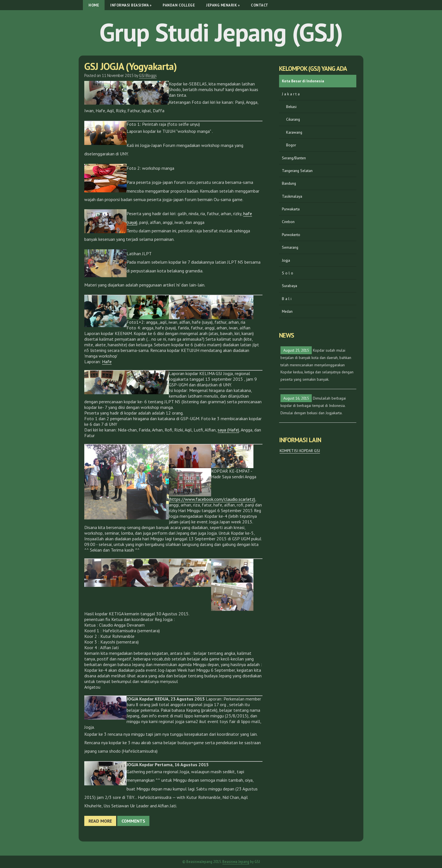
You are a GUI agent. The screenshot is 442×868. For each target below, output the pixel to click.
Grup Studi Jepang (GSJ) (221, 32)
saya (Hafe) (228, 430)
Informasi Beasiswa (131, 5)
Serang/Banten (294, 158)
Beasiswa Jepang (236, 862)
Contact (260, 5)
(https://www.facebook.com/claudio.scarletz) (212, 499)
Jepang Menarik (223, 5)
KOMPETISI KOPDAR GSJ (300, 451)
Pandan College (179, 5)
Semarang (290, 247)
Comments (133, 821)
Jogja (286, 260)
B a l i (287, 299)
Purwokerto (291, 235)
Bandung (289, 183)
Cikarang (293, 119)
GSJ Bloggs (148, 75)
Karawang (294, 132)
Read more (100, 821)
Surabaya (289, 286)
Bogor (291, 145)
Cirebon (288, 222)
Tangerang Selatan (297, 171)
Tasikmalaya (292, 196)
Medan (287, 311)
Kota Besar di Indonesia (303, 81)
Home (94, 5)
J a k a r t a (291, 94)
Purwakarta (291, 209)
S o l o (288, 273)
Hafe (107, 362)
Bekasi (291, 107)
